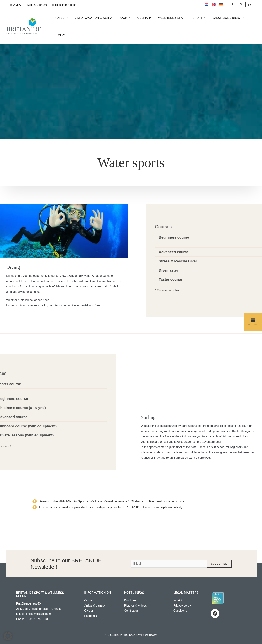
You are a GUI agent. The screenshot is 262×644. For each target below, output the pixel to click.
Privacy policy (182, 606)
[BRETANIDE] (24, 26)
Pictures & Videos (135, 606)
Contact (89, 600)
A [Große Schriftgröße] (241, 4)
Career (89, 611)
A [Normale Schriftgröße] (232, 4)
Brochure (130, 600)
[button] (65, 18)
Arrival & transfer (95, 606)
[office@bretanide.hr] (63, 5)
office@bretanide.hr (39, 614)
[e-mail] (169, 564)
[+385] (36, 5)
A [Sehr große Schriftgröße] (250, 4)
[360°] (15, 5)
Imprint (178, 600)
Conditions (180, 611)
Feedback (91, 616)
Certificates (131, 611)
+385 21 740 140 (37, 619)
